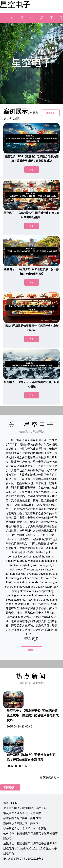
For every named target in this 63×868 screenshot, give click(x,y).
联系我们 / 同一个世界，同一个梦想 (25, 828)
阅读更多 (50, 113)
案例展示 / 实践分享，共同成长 (22, 823)
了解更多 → (31, 650)
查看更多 (32, 639)
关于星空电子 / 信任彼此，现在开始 (25, 808)
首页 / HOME (11, 803)
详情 (32, 170)
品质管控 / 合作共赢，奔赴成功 (22, 818)
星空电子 (15, 5)
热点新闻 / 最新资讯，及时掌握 (22, 813)
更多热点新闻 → (50, 777)
